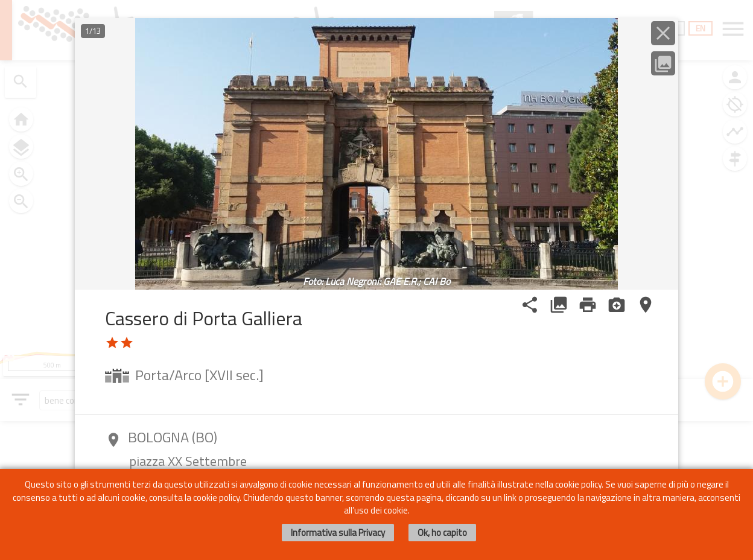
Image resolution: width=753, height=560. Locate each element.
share (530, 305)
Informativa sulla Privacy (338, 533)
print (588, 305)
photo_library (559, 305)
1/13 (93, 31)
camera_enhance (617, 305)
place (646, 305)
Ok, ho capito (442, 533)
